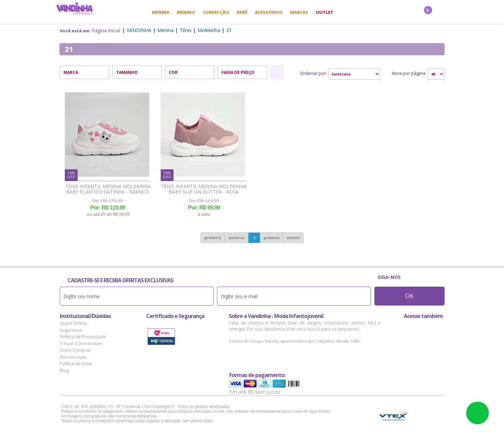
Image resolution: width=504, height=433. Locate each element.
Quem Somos (74, 323)
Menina (161, 12)
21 (229, 30)
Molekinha (209, 30)
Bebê (242, 12)
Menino (186, 12)
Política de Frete (76, 364)
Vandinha (139, 30)
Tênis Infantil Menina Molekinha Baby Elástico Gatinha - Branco (108, 189)
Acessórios (269, 12)
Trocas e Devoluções (81, 343)
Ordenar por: (313, 73)
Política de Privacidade (83, 337)
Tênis (185, 30)
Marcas (299, 12)
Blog (64, 370)
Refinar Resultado (277, 72)
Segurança (71, 330)
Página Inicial (106, 31)
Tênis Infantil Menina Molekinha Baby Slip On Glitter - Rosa (204, 189)
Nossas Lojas (73, 357)
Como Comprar (75, 350)
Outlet (325, 12)
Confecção (216, 12)
